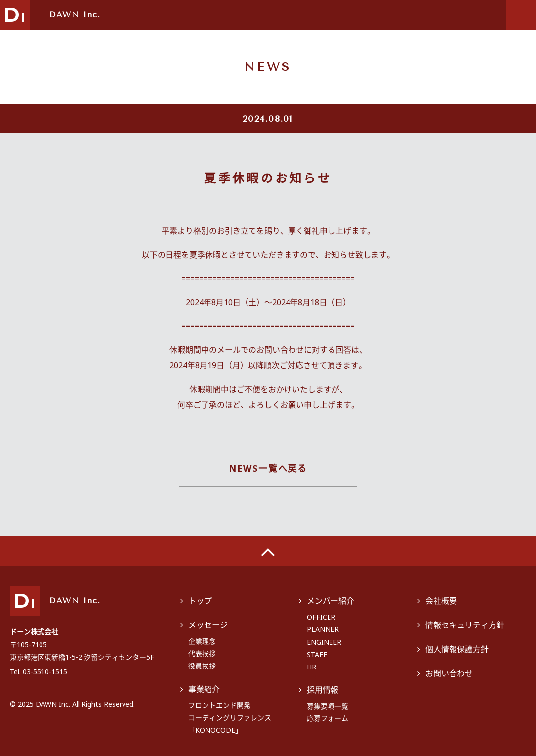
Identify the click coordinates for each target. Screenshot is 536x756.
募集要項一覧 (328, 706)
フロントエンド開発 (219, 705)
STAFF (317, 654)
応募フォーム (328, 718)
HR (311, 667)
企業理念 (202, 641)
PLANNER (323, 629)
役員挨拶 (202, 666)
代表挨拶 (202, 653)
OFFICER (321, 617)
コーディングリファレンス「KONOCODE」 (230, 724)
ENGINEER (324, 642)
